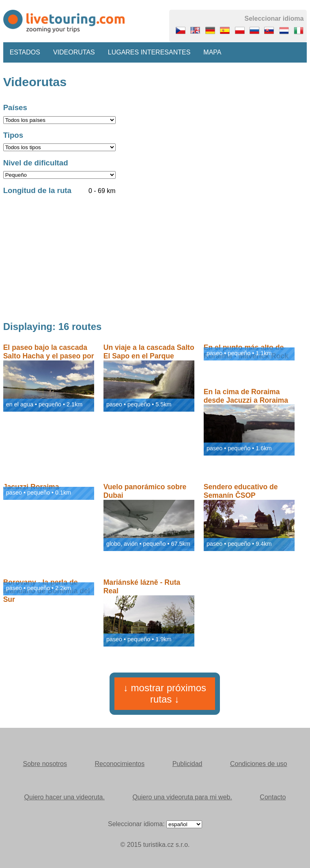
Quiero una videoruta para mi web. (182, 797)
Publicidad (187, 764)
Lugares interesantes (149, 52)
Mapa (212, 52)
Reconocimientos (119, 764)
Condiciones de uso (259, 764)
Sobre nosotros (45, 764)
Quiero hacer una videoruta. (65, 797)
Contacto (273, 797)
